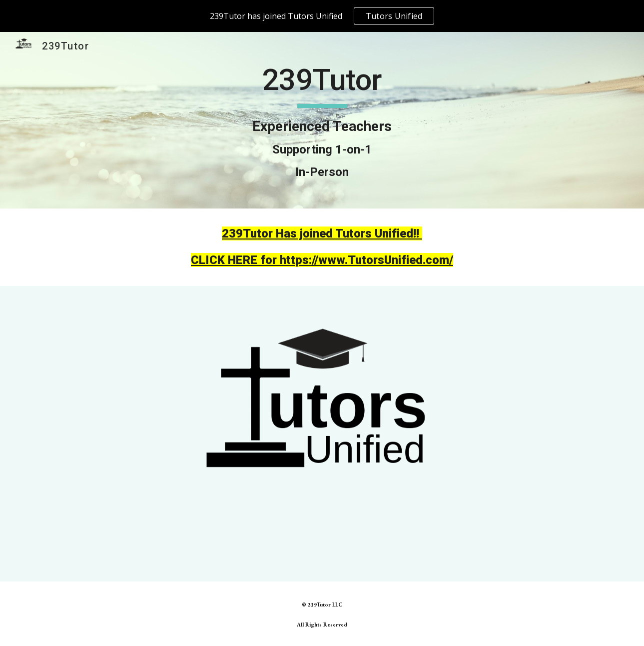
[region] (322, 16)
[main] (322, 120)
